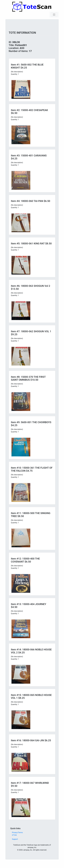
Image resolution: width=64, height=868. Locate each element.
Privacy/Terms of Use (17, 834)
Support (15, 839)
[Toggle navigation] (54, 15)
